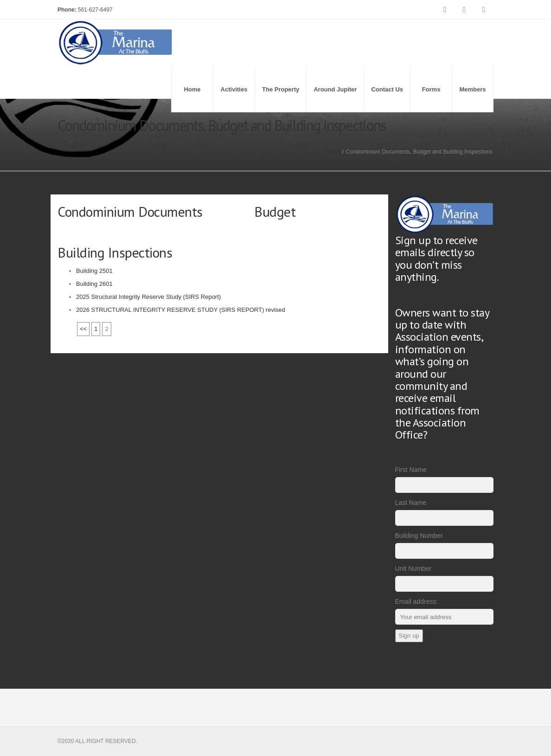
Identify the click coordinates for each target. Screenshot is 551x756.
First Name (411, 470)
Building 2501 (94, 271)
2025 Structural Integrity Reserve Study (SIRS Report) (148, 297)
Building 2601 (94, 284)
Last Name (411, 503)
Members (472, 89)
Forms (431, 89)
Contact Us (387, 89)
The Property (281, 89)
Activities (234, 89)
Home (192, 89)
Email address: (417, 601)
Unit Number (413, 569)
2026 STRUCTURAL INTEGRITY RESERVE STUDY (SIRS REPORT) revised (181, 310)
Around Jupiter (335, 89)
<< (83, 329)
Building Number (419, 536)
